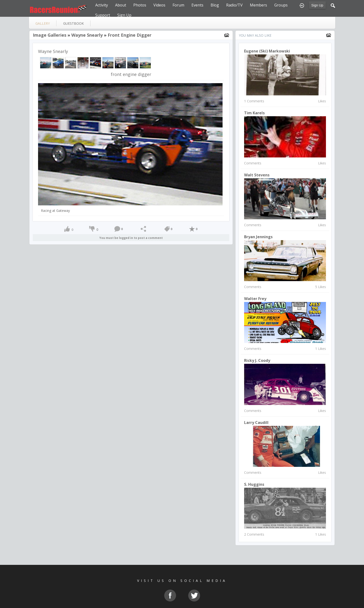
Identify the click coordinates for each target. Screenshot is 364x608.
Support (103, 15)
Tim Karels (254, 113)
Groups (281, 5)
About (121, 5)
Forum (178, 5)
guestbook (73, 23)
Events (197, 5)
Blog (215, 5)
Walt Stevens (257, 175)
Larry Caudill (256, 423)
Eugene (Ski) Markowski (267, 51)
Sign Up (317, 5)
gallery (43, 23)
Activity (102, 5)
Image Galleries (50, 35)
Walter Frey (255, 299)
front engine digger (130, 35)
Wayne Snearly (87, 35)
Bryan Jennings (258, 237)
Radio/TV (234, 5)
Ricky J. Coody (257, 360)
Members (258, 5)
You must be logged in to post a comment (131, 238)
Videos (159, 5)
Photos (140, 5)
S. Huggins (254, 484)
